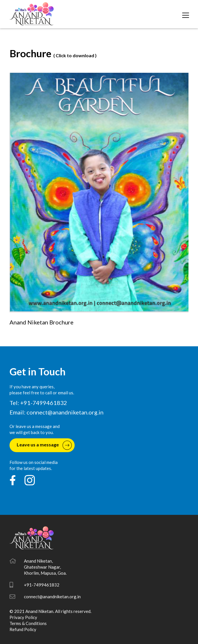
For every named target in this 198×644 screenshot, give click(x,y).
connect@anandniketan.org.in (65, 412)
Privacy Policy (23, 617)
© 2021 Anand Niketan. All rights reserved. (50, 611)
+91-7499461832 (42, 585)
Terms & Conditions (28, 623)
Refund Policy (23, 629)
